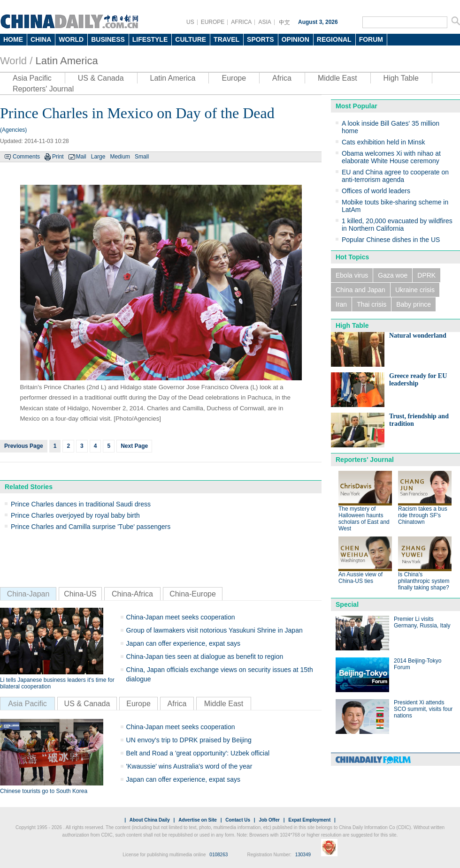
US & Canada (101, 78)
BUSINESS (108, 39)
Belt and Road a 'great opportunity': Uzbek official (198, 753)
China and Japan (360, 290)
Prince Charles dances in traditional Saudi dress (81, 504)
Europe (234, 78)
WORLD (71, 39)
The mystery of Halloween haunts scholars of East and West (364, 519)
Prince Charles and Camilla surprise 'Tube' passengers (91, 527)
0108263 (218, 855)
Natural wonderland (418, 336)
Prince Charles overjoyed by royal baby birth (75, 515)
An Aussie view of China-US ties (360, 578)
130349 (303, 855)
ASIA (264, 22)
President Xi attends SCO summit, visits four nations (423, 709)
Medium (120, 157)
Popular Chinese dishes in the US (391, 240)
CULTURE (191, 39)
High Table (401, 78)
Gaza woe (393, 275)
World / (16, 61)
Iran (341, 304)
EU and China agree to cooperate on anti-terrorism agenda (395, 176)
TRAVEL (226, 39)
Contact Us (238, 820)
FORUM (371, 39)
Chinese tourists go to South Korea (44, 791)
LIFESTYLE (150, 39)
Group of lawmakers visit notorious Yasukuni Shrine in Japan (215, 630)
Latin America (66, 61)
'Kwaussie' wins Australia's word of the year (189, 766)
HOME (13, 39)
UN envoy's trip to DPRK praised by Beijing (189, 740)
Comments (26, 157)
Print (58, 157)
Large (98, 157)
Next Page (134, 446)
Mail (81, 157)
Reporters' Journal (43, 89)
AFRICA (241, 22)
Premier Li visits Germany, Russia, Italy (422, 622)
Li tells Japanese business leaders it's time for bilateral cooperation (57, 683)
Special (347, 604)
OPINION (295, 39)
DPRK (426, 275)
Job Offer (269, 820)
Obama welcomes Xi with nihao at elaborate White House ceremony (391, 157)
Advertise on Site (198, 820)
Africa (282, 78)
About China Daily (150, 820)
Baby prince (414, 304)
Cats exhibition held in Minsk (383, 142)
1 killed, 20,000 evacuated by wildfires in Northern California (397, 225)
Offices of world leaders (376, 191)
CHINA (41, 39)
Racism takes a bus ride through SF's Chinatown (423, 515)
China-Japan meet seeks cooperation (181, 617)
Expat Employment (309, 820)
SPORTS (261, 39)
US (190, 22)
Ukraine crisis (415, 290)
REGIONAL (334, 39)
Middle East (337, 78)
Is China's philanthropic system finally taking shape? (424, 581)
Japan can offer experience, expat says (183, 643)
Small (142, 157)
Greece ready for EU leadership (418, 380)
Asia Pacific (32, 78)
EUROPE (213, 22)
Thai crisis (372, 304)
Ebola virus (352, 275)
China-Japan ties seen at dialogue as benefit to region (205, 657)
